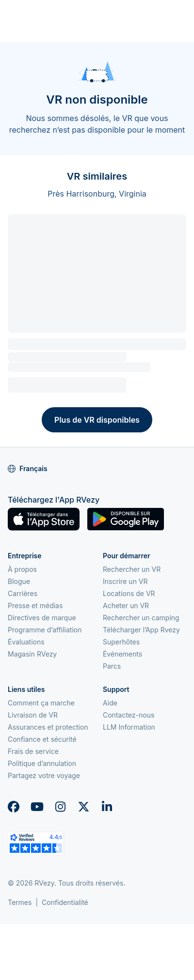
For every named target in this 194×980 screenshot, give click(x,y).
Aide (110, 703)
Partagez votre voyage (44, 775)
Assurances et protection (48, 727)
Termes (20, 902)
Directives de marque (42, 618)
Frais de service (33, 751)
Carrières (23, 593)
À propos (22, 569)
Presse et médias (35, 605)
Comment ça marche (41, 703)
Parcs (112, 666)
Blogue (19, 581)
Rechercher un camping (141, 618)
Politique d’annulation (42, 763)
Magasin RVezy (32, 654)
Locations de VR (129, 593)
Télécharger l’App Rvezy (141, 630)
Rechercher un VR (132, 569)
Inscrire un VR (125, 581)
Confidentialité (65, 902)
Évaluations (26, 642)
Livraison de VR (33, 715)
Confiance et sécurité (42, 739)
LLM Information (129, 727)
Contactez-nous (129, 715)
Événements (122, 654)
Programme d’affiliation (45, 630)
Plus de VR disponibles (97, 420)
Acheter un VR (126, 605)
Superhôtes (121, 642)
